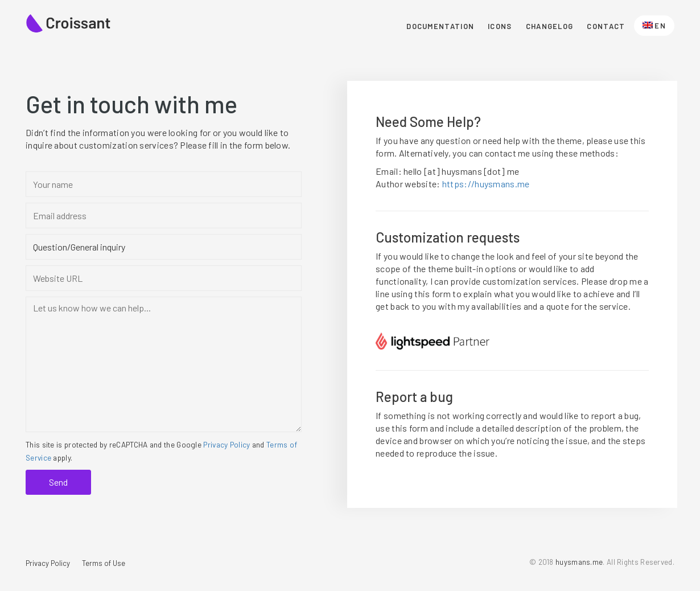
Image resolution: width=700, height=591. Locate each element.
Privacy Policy (227, 444)
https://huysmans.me (486, 184)
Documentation (440, 26)
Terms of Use (104, 563)
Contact (606, 26)
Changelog (550, 26)
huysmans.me (579, 562)
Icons (500, 26)
